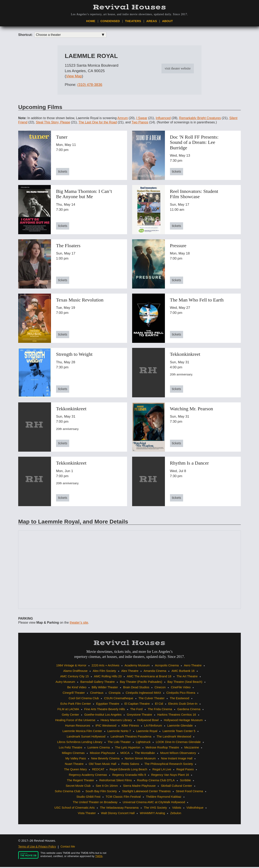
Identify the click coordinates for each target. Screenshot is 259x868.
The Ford (136, 710)
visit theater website (178, 69)
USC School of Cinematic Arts (75, 809)
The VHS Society (155, 809)
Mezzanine (192, 748)
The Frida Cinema (160, 710)
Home (91, 22)
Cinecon (160, 688)
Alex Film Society (104, 672)
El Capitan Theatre (137, 705)
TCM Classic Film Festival (123, 798)
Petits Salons (130, 765)
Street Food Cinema (189, 792)
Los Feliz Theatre (71, 748)
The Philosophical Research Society (169, 765)
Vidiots (177, 809)
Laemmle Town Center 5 (179, 732)
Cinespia (115, 694)
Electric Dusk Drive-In (183, 705)
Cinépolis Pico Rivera (181, 694)
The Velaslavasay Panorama (119, 809)
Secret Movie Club (78, 787)
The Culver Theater (151, 699)
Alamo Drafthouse (75, 672)
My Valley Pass (76, 759)
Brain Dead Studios (136, 688)
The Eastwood (179, 699)
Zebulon (176, 814)
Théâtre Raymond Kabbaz (164, 798)
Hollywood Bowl (148, 721)
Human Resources (78, 726)
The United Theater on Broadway (95, 803)
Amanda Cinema (155, 672)
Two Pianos (140, 123)
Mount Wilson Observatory (178, 754)
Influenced (163, 119)
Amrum (123, 119)
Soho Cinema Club (68, 792)
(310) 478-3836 (90, 86)
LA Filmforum (153, 726)
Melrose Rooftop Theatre (162, 748)
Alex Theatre (130, 672)
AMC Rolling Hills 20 (108, 677)
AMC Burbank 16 (183, 672)
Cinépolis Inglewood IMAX (143, 694)
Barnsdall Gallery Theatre (98, 683)
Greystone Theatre (140, 716)
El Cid (159, 705)
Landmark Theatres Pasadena (131, 737)
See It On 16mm (107, 787)
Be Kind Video (77, 688)
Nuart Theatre (74, 765)
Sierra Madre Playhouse (139, 787)
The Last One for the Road (98, 123)
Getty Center (70, 716)
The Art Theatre (187, 677)
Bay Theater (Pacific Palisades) (141, 683)
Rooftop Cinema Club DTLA (156, 781)
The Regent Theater (81, 781)
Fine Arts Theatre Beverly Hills (105, 710)
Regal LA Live (162, 770)
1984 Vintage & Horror (71, 666)
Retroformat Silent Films (116, 781)
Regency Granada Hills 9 (129, 776)
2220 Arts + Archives (106, 666)
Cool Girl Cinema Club (84, 699)
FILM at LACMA (68, 710)
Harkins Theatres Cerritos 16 (177, 716)
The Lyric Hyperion (128, 748)
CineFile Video (181, 688)
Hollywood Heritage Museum (183, 721)
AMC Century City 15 (75, 677)
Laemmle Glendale (180, 726)
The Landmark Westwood (174, 737)
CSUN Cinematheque (119, 699)
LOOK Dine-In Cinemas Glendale (178, 743)
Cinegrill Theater (74, 694)
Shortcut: (25, 36)
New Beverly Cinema (105, 759)
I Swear (142, 119)
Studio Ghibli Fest (88, 798)
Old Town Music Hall (103, 765)
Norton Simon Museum (140, 759)
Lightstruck (143, 743)
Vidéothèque (195, 809)
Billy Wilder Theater (105, 688)
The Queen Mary (76, 770)
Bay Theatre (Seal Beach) (185, 683)
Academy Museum (137, 666)
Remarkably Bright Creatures (200, 119)
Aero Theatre (193, 666)
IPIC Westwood (106, 726)
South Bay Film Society (101, 792)
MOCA (125, 754)
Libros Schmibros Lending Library (80, 743)
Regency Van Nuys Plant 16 (170, 776)
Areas (152, 22)
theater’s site (79, 624)
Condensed (110, 22)
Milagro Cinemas (73, 754)
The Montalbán (145, 754)
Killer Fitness (130, 726)
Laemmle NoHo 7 (119, 732)
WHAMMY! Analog (152, 814)
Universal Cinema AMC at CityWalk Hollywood (154, 803)
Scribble (185, 781)
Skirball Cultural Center (176, 787)
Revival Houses (129, 7)
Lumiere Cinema (99, 748)
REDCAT (98, 770)
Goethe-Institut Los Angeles (103, 716)
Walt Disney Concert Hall (118, 814)
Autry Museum (65, 683)
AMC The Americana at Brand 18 (149, 677)
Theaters (133, 22)
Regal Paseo (185, 770)
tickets (63, 173)
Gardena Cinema (189, 710)
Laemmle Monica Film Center (82, 732)
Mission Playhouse (102, 754)
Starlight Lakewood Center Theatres (146, 792)
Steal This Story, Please (53, 123)
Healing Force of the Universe (75, 721)
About (167, 22)
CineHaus (97, 694)
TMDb (99, 857)
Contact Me (68, 848)
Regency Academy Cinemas (88, 776)
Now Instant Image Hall (177, 759)
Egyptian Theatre (108, 705)
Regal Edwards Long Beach (128, 770)
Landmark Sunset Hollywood (86, 737)
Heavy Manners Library (116, 721)
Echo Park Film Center (76, 705)
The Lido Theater (119, 743)
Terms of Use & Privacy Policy (37, 848)
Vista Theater (87, 814)
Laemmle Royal (147, 732)
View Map (74, 77)
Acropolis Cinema (167, 666)
